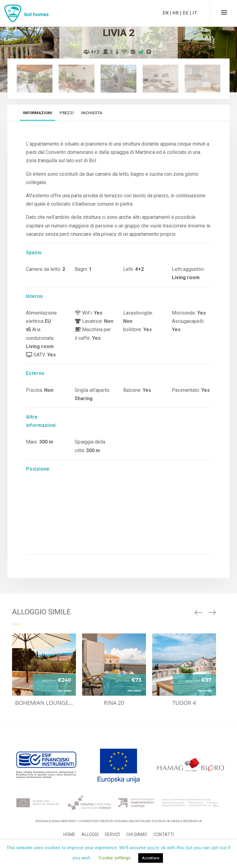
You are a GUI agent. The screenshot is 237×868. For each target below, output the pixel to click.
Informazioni (37, 113)
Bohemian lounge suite (46, 703)
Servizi (112, 834)
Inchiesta (92, 113)
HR (176, 13)
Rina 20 (114, 703)
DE (186, 13)
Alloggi (90, 834)
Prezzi (67, 113)
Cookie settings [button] (115, 858)
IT (195, 13)
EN (166, 13)
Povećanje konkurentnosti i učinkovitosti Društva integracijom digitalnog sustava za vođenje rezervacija (118, 821)
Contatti (164, 834)
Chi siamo (137, 834)
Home (69, 834)
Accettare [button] (151, 858)
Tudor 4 (184, 703)
